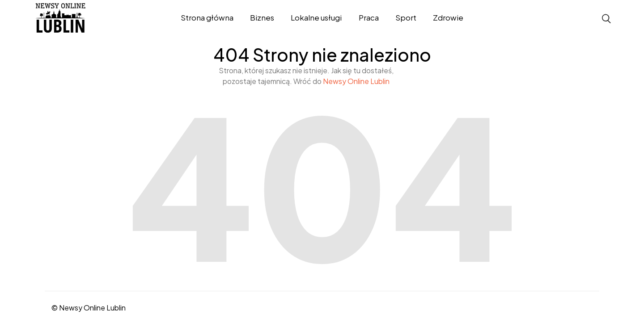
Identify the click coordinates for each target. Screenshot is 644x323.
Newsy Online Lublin (356, 81)
